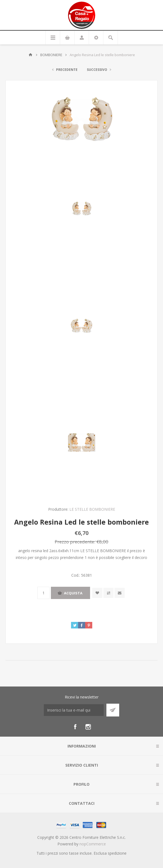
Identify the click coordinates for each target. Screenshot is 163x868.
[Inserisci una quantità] (43, 593)
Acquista (73, 593)
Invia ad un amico (120, 593)
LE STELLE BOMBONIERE (92, 509)
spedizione (117, 853)
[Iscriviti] (74, 710)
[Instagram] (88, 727)
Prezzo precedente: (75, 541)
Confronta (108, 593)
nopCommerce (93, 844)
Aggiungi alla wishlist (97, 593)
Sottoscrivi (113, 710)
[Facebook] (75, 727)
